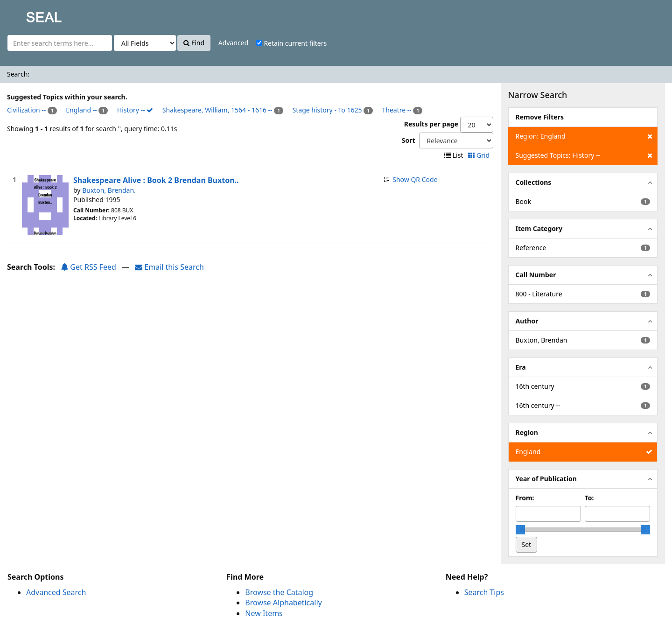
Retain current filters (291, 43)
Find (194, 43)
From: (525, 498)
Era (521, 367)
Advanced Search (56, 592)
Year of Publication (546, 479)
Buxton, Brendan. (109, 190)
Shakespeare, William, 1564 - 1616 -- (217, 110)
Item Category (539, 228)
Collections (534, 182)
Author (527, 321)
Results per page (431, 124)
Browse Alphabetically (283, 603)
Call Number (536, 275)
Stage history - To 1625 (327, 110)
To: (589, 498)
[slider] (520, 530)
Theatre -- (397, 110)
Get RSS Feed (88, 267)
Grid (479, 155)
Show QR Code (415, 179)
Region (527, 432)
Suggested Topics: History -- (584, 155)
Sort (409, 140)
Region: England (584, 136)
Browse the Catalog (279, 592)
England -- (81, 110)
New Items (264, 613)
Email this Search (169, 267)
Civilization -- (26, 110)
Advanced (233, 43)
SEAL (25, 14)
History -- (135, 110)
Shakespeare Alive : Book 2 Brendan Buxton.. (156, 180)
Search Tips (484, 592)
